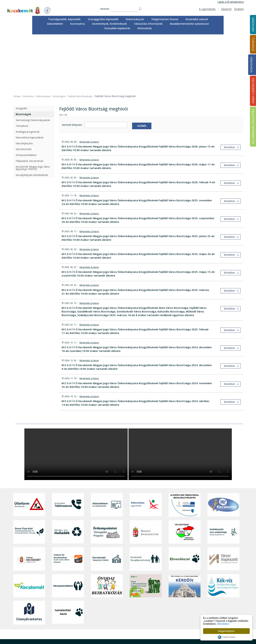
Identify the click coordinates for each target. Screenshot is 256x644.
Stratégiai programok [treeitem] (28, 75)
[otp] (146, 529)
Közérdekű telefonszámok (89, 602)
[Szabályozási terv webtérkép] (223, 475)
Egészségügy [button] (82, 609)
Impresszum (20, 634)
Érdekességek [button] (126, 609)
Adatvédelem (55, 24)
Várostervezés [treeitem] (24, 93)
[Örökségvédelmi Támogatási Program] (107, 475)
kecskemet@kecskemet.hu (36, 626)
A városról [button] (80, 598)
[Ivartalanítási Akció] (68, 556)
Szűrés (142, 69)
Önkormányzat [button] (135, 19)
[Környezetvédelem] (68, 529)
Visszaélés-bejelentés (117, 28)
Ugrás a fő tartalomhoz (231, 2)
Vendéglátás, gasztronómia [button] (134, 625)
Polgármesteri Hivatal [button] (165, 19)
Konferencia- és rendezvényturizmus (130, 634)
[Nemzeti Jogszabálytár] (146, 475)
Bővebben (223, 624)
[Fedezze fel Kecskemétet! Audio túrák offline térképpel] (68, 503)
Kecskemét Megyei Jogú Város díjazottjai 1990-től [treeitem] (33, 112)
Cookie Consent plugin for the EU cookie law (226, 637)
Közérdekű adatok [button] (197, 19)
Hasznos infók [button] (126, 639)
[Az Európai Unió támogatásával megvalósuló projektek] (185, 448)
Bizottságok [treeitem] (23, 58)
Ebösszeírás (145, 28)
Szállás (122, 629)
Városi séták (125, 621)
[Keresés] (124, 9)
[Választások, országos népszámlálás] (185, 475)
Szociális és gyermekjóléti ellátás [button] (93, 613)
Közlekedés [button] (81, 621)
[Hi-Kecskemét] (223, 448)
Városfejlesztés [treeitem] (24, 87)
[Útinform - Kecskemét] (29, 448)
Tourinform (125, 598)
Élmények (124, 613)
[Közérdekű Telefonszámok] (68, 448)
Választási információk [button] (148, 24)
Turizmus (124, 593)
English (239, 9)
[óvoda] (107, 529)
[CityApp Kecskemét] (29, 503)
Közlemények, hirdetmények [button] (110, 24)
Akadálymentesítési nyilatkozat (189, 24)
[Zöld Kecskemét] (29, 529)
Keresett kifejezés (72, 69)
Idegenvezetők (127, 602)
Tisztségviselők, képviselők (64, 19)
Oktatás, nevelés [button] (84, 617)
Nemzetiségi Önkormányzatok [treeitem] (33, 64)
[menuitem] (64, 19)
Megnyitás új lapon (89, 85)
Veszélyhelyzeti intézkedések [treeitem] (32, 119)
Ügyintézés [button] (80, 606)
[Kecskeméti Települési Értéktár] (107, 503)
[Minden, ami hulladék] (68, 475)
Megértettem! (226, 631)
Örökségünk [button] (125, 606)
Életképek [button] (80, 629)
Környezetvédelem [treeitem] (26, 99)
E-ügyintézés (207, 9)
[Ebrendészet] (185, 503)
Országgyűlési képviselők (103, 19)
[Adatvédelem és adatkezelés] (107, 448)
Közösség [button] (80, 625)
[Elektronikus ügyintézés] (146, 448)
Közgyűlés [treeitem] (21, 52)
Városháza (251, 65)
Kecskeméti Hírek (217, 593)
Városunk (80, 593)
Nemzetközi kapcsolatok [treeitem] (30, 81)
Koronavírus (78, 24)
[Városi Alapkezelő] (223, 503)
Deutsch (226, 9)
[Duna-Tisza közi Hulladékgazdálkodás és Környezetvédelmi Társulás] (29, 475)
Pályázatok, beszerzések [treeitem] (29, 104)
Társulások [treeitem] (22, 70)
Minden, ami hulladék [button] (86, 637)
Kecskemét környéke (130, 617)
